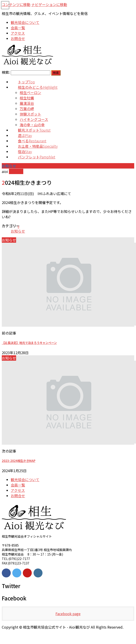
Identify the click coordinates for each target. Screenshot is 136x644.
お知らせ (18, 231)
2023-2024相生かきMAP (19, 461)
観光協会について (25, 480)
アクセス (18, 490)
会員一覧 (18, 485)
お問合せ (18, 496)
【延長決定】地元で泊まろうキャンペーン (29, 343)
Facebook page (68, 614)
